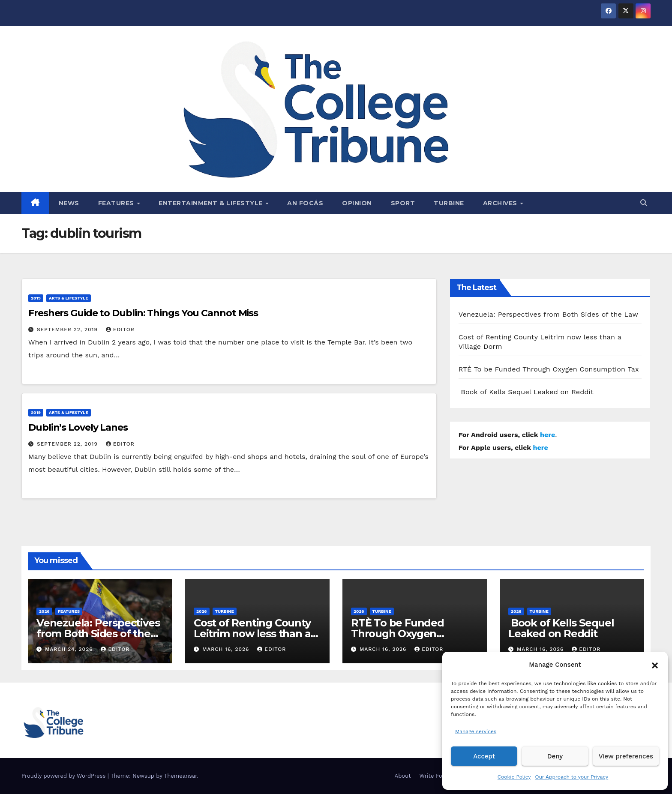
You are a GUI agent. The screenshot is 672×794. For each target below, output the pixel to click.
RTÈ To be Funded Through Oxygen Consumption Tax (549, 369)
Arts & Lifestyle (69, 298)
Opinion (357, 203)
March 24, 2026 (70, 649)
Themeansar (181, 776)
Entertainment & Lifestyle (211, 203)
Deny (555, 756)
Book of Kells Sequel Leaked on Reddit (526, 392)
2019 (36, 298)
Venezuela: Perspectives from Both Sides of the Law (548, 314)
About (403, 776)
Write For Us (436, 776)
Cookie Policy (514, 777)
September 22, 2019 (68, 330)
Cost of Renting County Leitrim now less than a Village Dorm (252, 634)
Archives (501, 203)
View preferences (626, 756)
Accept (484, 756)
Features (117, 203)
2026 (44, 611)
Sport (403, 203)
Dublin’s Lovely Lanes (78, 427)
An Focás (305, 203)
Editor (120, 330)
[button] (655, 665)
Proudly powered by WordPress (64, 776)
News (69, 203)
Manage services (476, 731)
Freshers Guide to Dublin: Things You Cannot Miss (143, 313)
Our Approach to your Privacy (571, 777)
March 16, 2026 (227, 649)
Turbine (449, 203)
